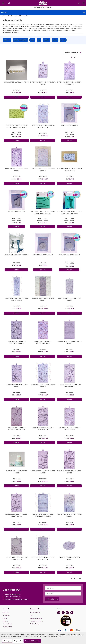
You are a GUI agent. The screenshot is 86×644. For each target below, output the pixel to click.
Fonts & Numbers (20, 40)
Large (55, 40)
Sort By (43, 12)
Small (63, 40)
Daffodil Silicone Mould (43, 255)
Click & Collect (35, 624)
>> (80, 57)
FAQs (32, 615)
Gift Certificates (35, 612)
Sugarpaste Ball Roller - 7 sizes (17, 82)
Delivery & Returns (36, 618)
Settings (7, 641)
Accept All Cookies (32, 641)
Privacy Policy (7, 624)
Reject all (18, 641)
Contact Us (6, 615)
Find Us (5, 618)
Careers (5, 621)
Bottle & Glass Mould (17, 212)
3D (39, 40)
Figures (47, 40)
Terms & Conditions (36, 621)
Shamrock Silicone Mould (69, 255)
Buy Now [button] (16, 97)
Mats (32, 40)
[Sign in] (80, 3)
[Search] (9, 3)
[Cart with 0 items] (84, 3)
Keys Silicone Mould (69, 125)
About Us (6, 612)
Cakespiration (7, 627)
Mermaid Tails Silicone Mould (17, 255)
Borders (7, 40)
